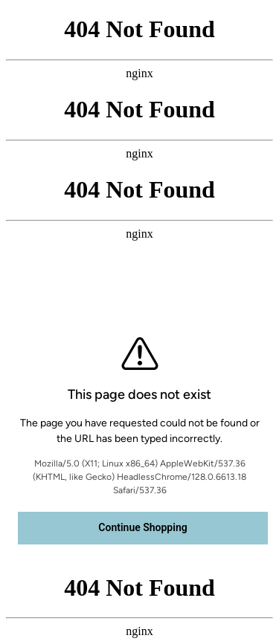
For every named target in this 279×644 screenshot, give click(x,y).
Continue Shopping (142, 527)
